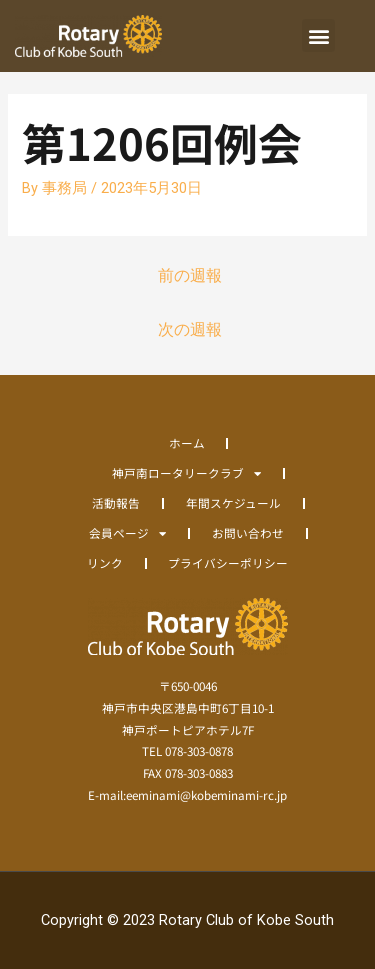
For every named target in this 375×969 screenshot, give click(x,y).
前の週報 (190, 276)
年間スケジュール (233, 502)
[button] (318, 35)
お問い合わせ (248, 532)
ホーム (187, 442)
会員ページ (127, 533)
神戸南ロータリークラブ (186, 473)
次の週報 (190, 330)
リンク (105, 562)
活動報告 (116, 502)
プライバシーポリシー (228, 562)
